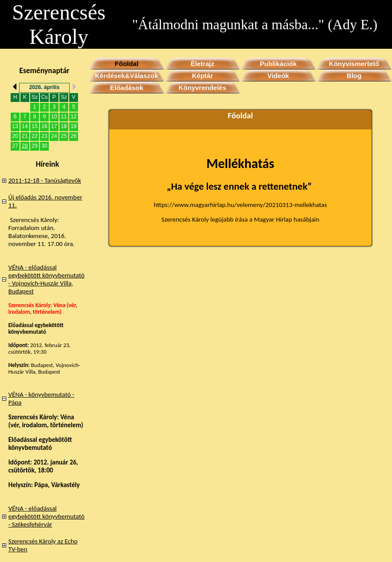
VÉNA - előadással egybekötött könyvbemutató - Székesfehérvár (47, 516)
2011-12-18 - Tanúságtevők (45, 180)
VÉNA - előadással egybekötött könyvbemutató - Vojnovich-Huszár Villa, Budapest (47, 279)
